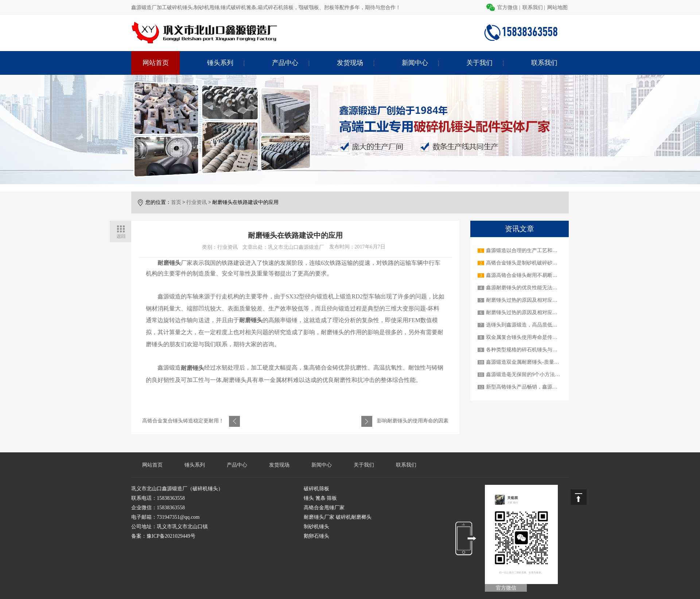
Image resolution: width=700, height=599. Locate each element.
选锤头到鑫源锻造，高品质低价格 (524, 325)
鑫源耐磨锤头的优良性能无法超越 (524, 288)
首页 (176, 202)
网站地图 (557, 7)
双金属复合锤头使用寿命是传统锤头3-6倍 (533, 337)
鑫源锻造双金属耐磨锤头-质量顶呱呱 (528, 362)
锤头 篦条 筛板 (320, 498)
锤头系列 (220, 63)
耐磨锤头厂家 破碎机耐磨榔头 (338, 517)
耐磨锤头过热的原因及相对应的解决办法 (532, 300)
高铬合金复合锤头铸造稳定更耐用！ (183, 421)
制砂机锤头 (316, 527)
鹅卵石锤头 (316, 536)
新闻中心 (415, 63)
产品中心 (285, 63)
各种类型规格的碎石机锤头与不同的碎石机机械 (540, 350)
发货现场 (350, 63)
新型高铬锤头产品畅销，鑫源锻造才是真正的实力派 (545, 387)
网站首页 (156, 63)
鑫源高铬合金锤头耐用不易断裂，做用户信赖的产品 (545, 275)
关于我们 (479, 63)
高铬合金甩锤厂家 (324, 508)
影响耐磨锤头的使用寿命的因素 (413, 421)
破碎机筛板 (316, 489)
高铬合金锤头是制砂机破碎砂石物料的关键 (534, 263)
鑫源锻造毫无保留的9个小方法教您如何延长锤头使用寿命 (551, 374)
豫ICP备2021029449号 (171, 536)
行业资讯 (197, 202)
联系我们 (533, 7)
